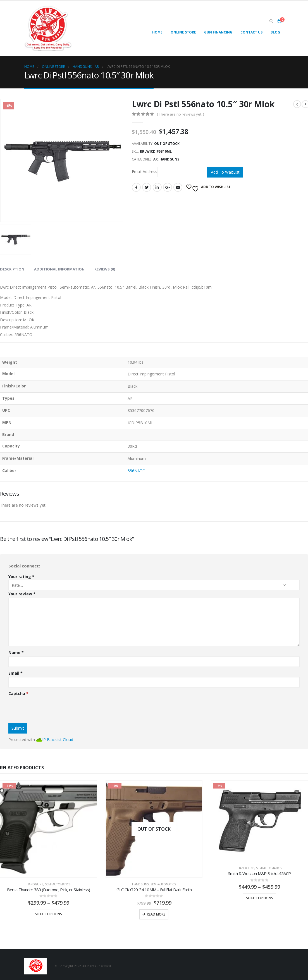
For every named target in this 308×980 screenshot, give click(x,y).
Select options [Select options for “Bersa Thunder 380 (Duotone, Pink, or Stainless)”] (48, 914)
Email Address (169, 172)
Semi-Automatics (58, 884)
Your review (22, 594)
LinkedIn (157, 187)
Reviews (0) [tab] (105, 269)
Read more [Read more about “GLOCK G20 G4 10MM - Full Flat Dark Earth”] (156, 914)
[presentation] (51, 708)
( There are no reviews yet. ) (180, 114)
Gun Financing (218, 32)
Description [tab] (12, 269)
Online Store (183, 32)
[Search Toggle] (271, 21)
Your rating (21, 577)
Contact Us (251, 32)
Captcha (18, 693)
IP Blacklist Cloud (58, 740)
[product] (49, 829)
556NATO (137, 471)
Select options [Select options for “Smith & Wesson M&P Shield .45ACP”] (260, 898)
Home (157, 32)
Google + (168, 187)
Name (16, 652)
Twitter (147, 187)
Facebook (136, 187)
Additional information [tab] (59, 269)
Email (178, 187)
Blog (275, 32)
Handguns (169, 159)
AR (156, 159)
